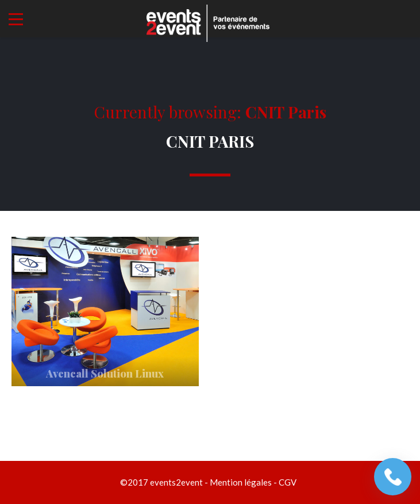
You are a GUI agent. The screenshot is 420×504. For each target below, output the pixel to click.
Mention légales (241, 482)
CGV (288, 482)
